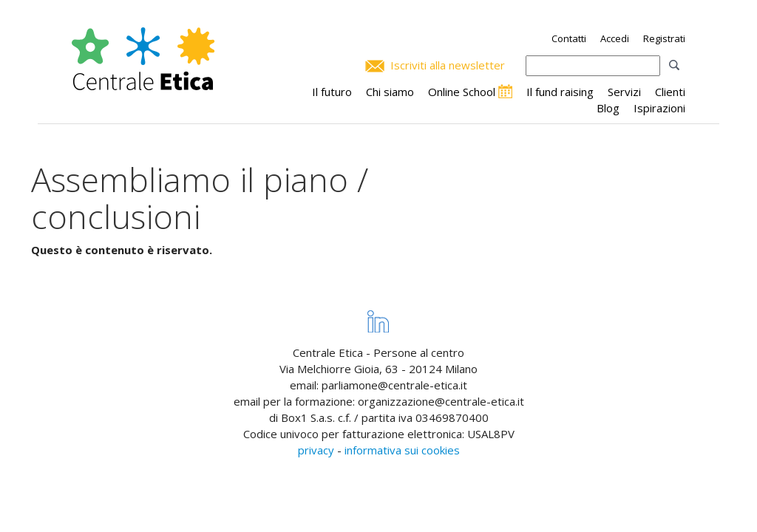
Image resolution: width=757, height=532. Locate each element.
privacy (316, 450)
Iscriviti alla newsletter (448, 65)
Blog (608, 108)
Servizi (624, 92)
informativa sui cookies (402, 450)
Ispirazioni (659, 108)
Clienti (670, 92)
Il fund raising (560, 92)
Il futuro (332, 92)
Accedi (615, 38)
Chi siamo (390, 92)
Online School (462, 92)
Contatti (569, 38)
